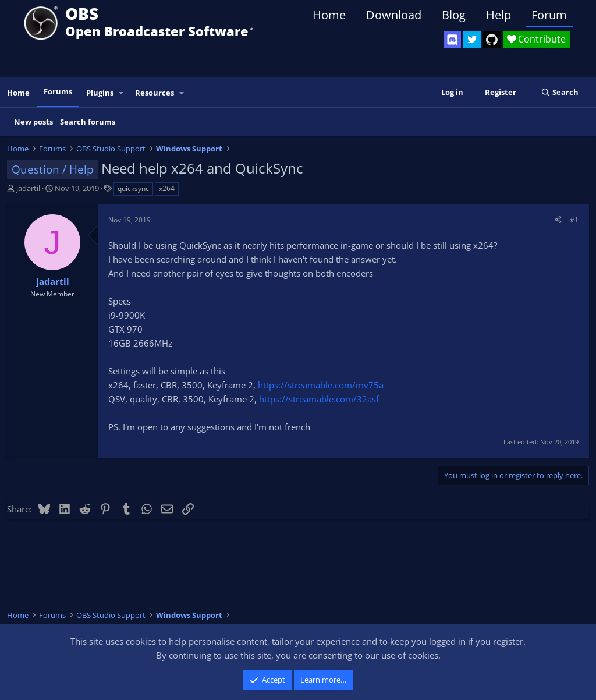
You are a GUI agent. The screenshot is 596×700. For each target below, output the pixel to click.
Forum (549, 15)
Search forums (88, 122)
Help (499, 15)
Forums (58, 91)
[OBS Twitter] (472, 40)
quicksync (133, 188)
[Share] (558, 220)
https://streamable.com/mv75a (321, 385)
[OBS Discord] (452, 40)
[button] (122, 93)
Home (329, 15)
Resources (155, 93)
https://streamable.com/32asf (319, 399)
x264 (167, 188)
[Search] (560, 92)
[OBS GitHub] (492, 40)
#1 (574, 220)
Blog (454, 15)
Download (394, 15)
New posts (33, 122)
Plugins (100, 93)
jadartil (28, 188)
